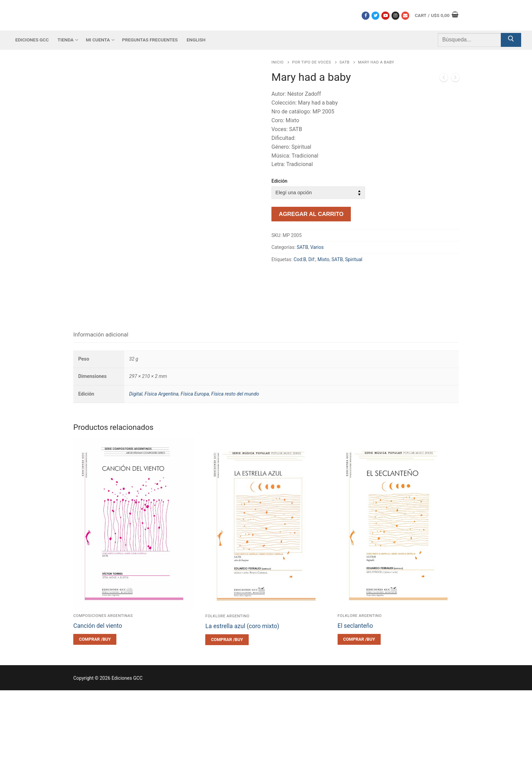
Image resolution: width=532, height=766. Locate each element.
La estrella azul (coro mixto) (242, 702)
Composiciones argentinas (103, 691)
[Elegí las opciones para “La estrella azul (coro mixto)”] (227, 715)
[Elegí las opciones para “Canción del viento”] (95, 715)
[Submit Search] (511, 40)
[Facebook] (366, 15)
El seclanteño (355, 701)
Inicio (278, 62)
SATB (345, 62)
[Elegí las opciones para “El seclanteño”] (359, 715)
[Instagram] (395, 15)
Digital (136, 469)
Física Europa (195, 469)
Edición (279, 181)
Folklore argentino (227, 692)
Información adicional (101, 410)
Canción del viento (98, 701)
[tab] (101, 410)
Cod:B (300, 259)
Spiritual (354, 259)
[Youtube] (385, 15)
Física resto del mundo (235, 469)
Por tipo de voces (311, 62)
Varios (317, 247)
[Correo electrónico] (405, 15)
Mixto (324, 259)
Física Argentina (161, 469)
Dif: (312, 259)
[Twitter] (375, 15)
